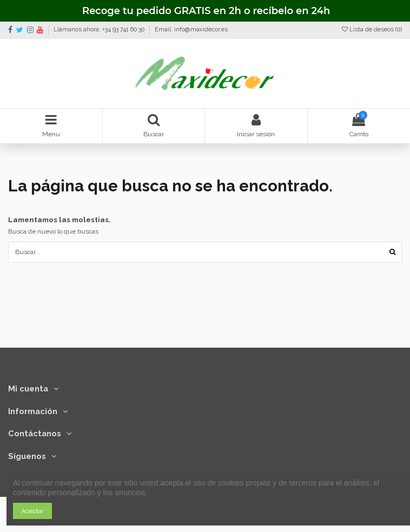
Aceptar (32, 511)
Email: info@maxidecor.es (191, 29)
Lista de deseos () (372, 29)
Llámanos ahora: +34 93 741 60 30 (100, 29)
